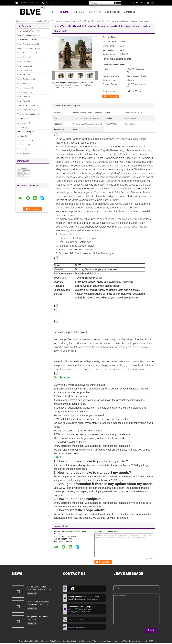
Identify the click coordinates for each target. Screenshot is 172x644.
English (154, 3)
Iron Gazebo (22, 118)
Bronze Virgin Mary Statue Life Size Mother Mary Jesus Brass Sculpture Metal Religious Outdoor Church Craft (75, 85)
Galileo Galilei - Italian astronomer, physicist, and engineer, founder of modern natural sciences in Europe (40, 588)
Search (118, 3)
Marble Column (23, 62)
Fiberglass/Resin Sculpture (27, 114)
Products (63, 12)
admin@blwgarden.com (29, 3)
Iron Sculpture (22, 145)
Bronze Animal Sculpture (27, 48)
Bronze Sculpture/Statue (41, 21)
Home (52, 12)
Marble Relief (22, 101)
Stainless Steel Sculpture (27, 40)
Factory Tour (94, 12)
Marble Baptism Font (25, 79)
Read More (32, 594)
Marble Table (22, 97)
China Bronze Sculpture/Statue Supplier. (47, 641)
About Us (79, 12)
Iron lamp (21, 127)
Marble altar (22, 75)
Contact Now (112, 96)
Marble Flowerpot (24, 83)
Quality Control (112, 12)
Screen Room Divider (25, 140)
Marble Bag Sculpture (25, 110)
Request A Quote (137, 3)
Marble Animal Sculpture (27, 44)
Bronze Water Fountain (26, 105)
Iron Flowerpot (23, 123)
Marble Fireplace (24, 88)
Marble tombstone (24, 92)
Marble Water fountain (26, 53)
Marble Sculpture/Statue (26, 31)
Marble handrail (23, 66)
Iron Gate (21, 136)
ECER (151, 641)
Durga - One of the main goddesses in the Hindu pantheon (38, 603)
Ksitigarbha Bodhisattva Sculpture (38, 618)
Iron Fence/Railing (24, 132)
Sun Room (21, 149)
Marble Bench (22, 154)
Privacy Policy (25, 641)
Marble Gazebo (23, 57)
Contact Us (130, 12)
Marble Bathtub (23, 70)
